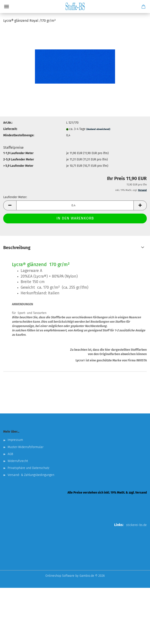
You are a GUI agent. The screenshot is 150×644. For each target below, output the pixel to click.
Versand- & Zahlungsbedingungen (31, 475)
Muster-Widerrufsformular (26, 447)
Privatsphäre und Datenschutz (28, 468)
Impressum (15, 440)
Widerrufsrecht (18, 461)
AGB (10, 454)
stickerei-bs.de (136, 525)
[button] (10, 205)
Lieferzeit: (10, 129)
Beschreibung (17, 248)
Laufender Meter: (15, 197)
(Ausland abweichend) (98, 129)
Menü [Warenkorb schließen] (7, 7)
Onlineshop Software (60, 576)
